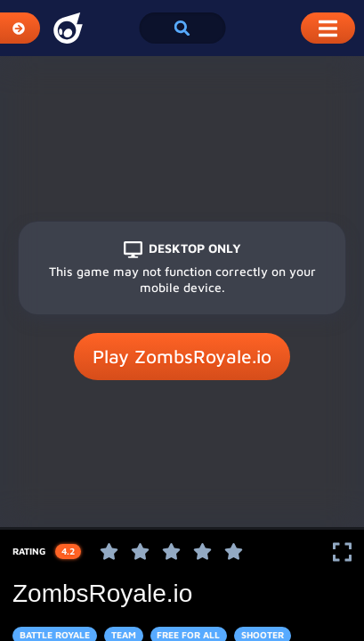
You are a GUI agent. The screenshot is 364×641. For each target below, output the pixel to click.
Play (182, 357)
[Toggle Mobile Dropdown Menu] (328, 28)
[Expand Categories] (20, 28)
